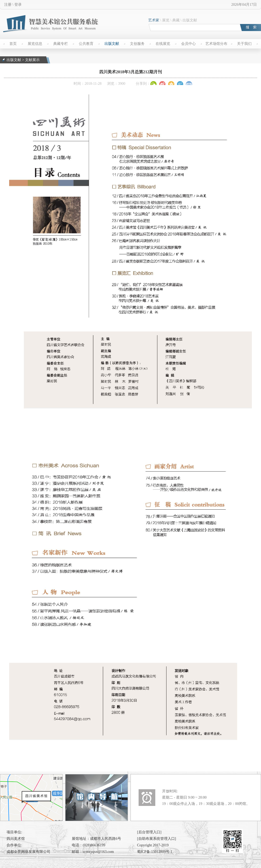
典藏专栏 (61, 44)
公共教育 (86, 44)
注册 (8, 5)
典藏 (176, 20)
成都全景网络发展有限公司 (28, 852)
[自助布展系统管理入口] (156, 839)
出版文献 (190, 20)
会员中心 (188, 44)
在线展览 (163, 44)
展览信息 (35, 44)
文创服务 (137, 44)
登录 (18, 5)
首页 (13, 44)
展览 (166, 20)
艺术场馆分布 (216, 44)
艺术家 (154, 20)
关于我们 (244, 44)
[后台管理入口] (149, 832)
